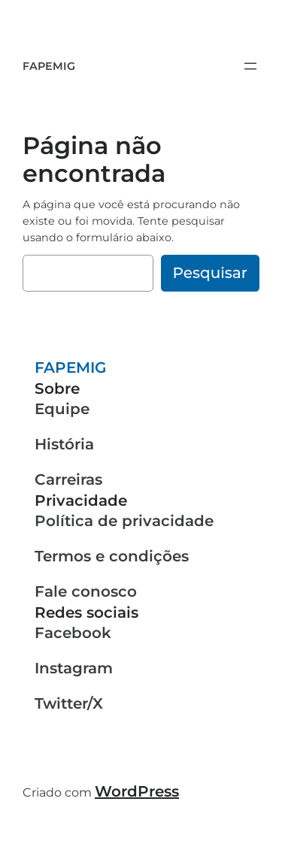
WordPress (137, 791)
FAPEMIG (49, 66)
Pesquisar (210, 273)
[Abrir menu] (250, 66)
